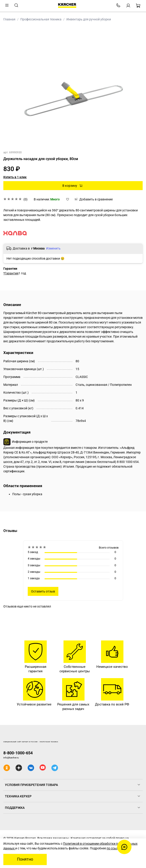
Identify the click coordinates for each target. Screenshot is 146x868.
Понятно (25, 859)
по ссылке (114, 848)
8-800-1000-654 (18, 753)
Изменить (53, 248)
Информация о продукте (30, 442)
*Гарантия (11, 273)
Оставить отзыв (43, 591)
